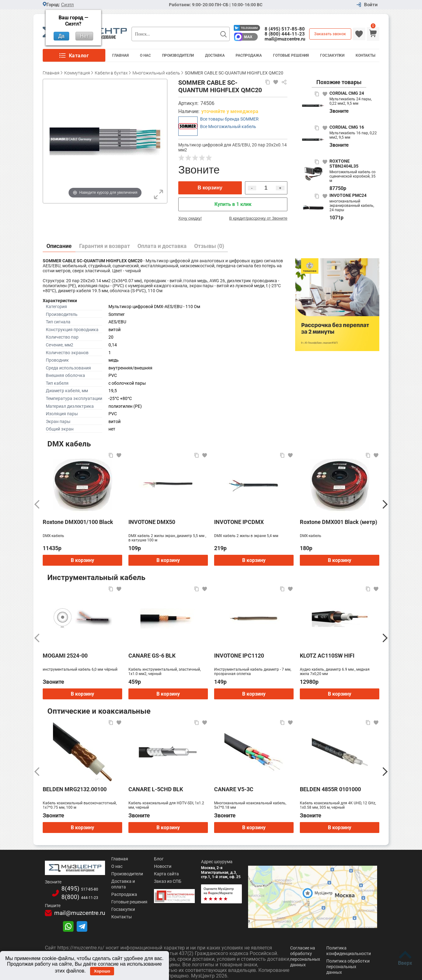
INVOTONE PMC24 (348, 195)
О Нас (145, 55)
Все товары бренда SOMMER (229, 119)
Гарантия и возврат (105, 246)
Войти (371, 5)
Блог (144, 859)
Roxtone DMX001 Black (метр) (338, 522)
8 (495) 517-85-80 (285, 29)
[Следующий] (385, 504)
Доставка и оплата (113, 881)
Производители (178, 55)
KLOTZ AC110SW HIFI (327, 656)
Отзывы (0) (209, 246)
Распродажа (249, 55)
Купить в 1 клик (233, 204)
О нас (99, 866)
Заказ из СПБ (153, 881)
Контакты (365, 55)
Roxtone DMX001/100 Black (78, 522)
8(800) (71, 893)
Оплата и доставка (162, 246)
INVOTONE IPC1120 (239, 656)
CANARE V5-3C (234, 789)
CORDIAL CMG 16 (347, 127)
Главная (120, 55)
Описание (59, 246)
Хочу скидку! (190, 218)
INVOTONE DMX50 (152, 522)
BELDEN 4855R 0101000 (330, 789)
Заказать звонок (330, 34)
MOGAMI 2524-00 (65, 656)
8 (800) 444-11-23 (285, 34)
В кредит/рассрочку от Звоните (258, 218)
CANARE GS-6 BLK (152, 656)
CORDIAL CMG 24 (347, 93)
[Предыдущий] (37, 504)
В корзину (210, 188)
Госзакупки (332, 55)
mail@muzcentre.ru (285, 39)
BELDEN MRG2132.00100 (75, 789)
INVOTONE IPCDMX (239, 522)
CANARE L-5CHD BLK (156, 789)
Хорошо (102, 971)
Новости (148, 866)
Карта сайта (152, 874)
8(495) (71, 886)
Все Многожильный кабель (228, 126)
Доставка (215, 55)
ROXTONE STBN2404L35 (344, 164)
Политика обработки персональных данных (348, 962)
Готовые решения (291, 55)
